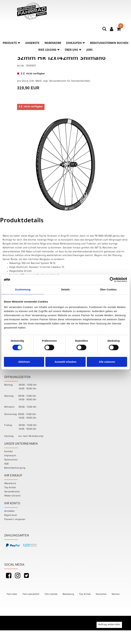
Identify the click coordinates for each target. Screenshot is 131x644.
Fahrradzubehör (31, 594)
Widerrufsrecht (12, 496)
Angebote (32, 43)
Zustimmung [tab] (23, 289)
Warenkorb (53, 43)
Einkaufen (76, 43)
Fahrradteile (51, 594)
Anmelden (9, 511)
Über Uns (73, 50)
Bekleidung (68, 594)
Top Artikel (10, 488)
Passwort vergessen (15, 520)
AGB (6, 464)
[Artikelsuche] (104, 30)
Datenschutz (11, 460)
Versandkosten (12, 492)
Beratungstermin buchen (109, 43)
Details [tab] (65, 289)
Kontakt (9, 452)
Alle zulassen (107, 362)
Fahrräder (12, 594)
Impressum (10, 456)
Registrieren (11, 515)
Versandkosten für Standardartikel (69, 81)
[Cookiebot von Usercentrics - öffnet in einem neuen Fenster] (112, 280)
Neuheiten (101, 594)
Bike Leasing (49, 50)
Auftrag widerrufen (109, 625)
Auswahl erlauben (65, 362)
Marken (116, 594)
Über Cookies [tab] (108, 289)
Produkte (11, 43)
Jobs (90, 50)
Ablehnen (24, 362)
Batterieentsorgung (15, 468)
